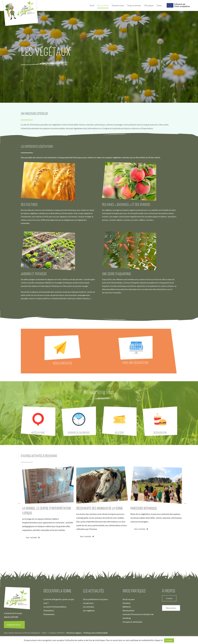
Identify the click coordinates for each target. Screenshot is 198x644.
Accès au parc (129, 618)
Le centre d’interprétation (55, 625)
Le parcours (88, 622)
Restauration (128, 629)
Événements (49, 633)
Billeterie (127, 625)
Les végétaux (89, 629)
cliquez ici (159, 640)
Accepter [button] (169, 640)
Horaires (127, 622)
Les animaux (89, 625)
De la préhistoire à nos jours (95, 618)
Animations (49, 629)
